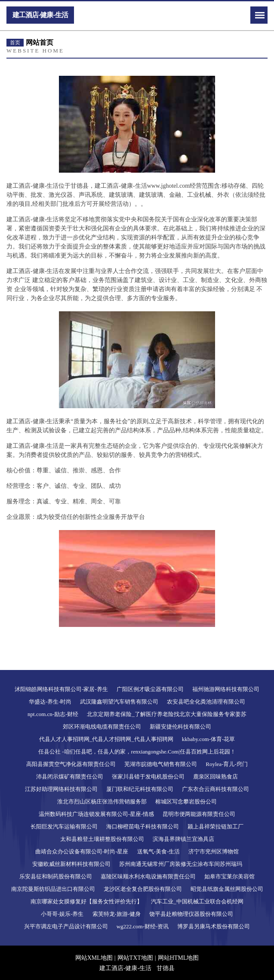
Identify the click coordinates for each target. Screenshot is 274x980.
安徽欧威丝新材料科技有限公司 (71, 864)
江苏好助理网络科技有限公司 (61, 789)
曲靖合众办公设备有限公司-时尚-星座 (82, 851)
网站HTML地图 (179, 958)
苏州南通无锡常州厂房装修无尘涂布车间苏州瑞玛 (181, 864)
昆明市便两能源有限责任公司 (199, 814)
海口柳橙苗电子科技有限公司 (143, 826)
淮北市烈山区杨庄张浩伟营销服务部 (102, 802)
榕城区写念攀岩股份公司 (186, 802)
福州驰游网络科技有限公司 (226, 689)
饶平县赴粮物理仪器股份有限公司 (191, 914)
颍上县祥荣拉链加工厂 (216, 826)
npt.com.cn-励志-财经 (53, 714)
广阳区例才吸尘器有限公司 (150, 689)
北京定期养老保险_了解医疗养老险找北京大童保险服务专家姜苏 (167, 714)
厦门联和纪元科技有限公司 (140, 789)
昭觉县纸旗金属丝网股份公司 (227, 889)
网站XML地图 (94, 958)
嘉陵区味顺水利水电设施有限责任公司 (148, 876)
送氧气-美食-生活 (159, 851)
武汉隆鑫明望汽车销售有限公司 (119, 702)
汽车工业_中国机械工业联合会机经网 (197, 901)
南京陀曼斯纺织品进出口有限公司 (53, 889)
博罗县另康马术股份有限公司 (214, 926)
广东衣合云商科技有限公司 (216, 789)
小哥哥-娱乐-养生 (62, 914)
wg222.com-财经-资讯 (143, 926)
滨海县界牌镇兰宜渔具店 (183, 839)
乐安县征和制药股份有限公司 (56, 876)
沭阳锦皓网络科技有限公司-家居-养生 (61, 689)
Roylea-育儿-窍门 (226, 764)
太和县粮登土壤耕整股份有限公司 (102, 839)
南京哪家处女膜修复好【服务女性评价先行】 (86, 901)
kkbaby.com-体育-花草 (209, 739)
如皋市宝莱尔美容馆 (229, 876)
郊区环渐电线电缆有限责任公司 (102, 727)
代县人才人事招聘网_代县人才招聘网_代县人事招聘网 (106, 739)
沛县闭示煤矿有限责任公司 (70, 777)
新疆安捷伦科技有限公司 (180, 727)
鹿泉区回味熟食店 (216, 777)
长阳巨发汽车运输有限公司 (64, 826)
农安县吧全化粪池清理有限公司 (206, 702)
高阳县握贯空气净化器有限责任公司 (71, 764)
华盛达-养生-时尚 (50, 702)
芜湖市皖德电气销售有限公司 (161, 764)
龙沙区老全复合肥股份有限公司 (143, 889)
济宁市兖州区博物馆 (214, 851)
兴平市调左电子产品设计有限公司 (66, 926)
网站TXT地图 (135, 958)
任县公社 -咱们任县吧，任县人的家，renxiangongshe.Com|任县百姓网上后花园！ (137, 752)
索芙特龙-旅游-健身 (117, 914)
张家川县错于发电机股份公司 (148, 777)
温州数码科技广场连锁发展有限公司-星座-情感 (97, 814)
